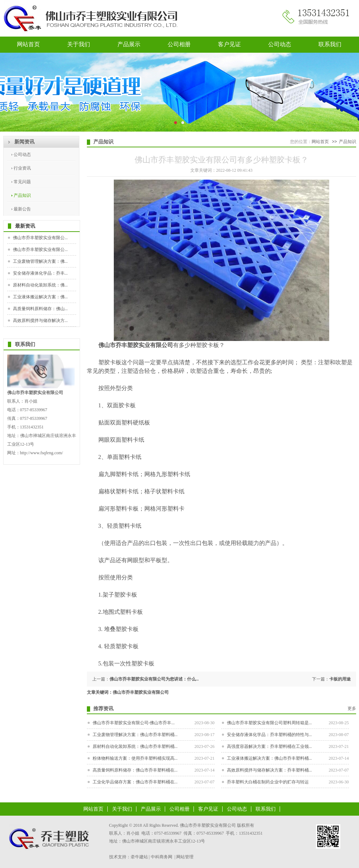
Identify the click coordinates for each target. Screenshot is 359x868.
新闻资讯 (24, 142)
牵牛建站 (139, 857)
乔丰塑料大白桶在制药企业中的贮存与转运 (268, 782)
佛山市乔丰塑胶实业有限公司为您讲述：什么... (154, 679)
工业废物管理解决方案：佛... (40, 261)
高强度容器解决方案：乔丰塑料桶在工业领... (269, 746)
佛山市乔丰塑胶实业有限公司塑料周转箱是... (269, 723)
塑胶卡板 (110, 362)
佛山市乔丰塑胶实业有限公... (40, 238)
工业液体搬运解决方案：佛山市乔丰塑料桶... (269, 758)
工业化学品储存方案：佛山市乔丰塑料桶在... (135, 782)
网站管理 (185, 857)
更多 (352, 708)
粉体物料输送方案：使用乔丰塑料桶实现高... (135, 758)
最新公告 (22, 209)
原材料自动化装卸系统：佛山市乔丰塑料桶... (135, 746)
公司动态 (280, 44)
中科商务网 (162, 857)
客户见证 (229, 44)
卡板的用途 (340, 679)
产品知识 (22, 195)
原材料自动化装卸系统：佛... (40, 285)
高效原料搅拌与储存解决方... (40, 321)
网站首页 (28, 44)
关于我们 (79, 44)
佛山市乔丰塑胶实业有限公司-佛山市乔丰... (134, 723)
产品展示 (129, 44)
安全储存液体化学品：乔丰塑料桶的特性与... (269, 735)
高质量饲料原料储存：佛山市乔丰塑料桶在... (135, 770)
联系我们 (330, 44)
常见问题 (22, 182)
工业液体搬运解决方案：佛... (40, 297)
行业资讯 (22, 168)
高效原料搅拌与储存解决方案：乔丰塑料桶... (269, 770)
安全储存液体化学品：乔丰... (40, 273)
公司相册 (179, 44)
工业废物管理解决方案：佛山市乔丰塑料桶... (135, 735)
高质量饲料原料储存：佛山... (40, 309)
